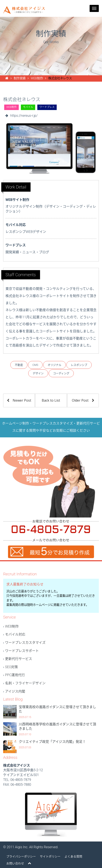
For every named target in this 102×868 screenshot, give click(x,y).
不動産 (19, 365)
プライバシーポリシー (21, 856)
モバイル (28, 107)
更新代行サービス (19, 659)
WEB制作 (11, 107)
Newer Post (19, 400)
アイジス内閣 (15, 691)
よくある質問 (73, 856)
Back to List (51, 400)
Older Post (83, 400)
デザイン (38, 373)
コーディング (61, 373)
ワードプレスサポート (22, 651)
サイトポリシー (50, 856)
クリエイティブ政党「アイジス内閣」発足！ (52, 742)
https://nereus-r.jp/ (24, 116)
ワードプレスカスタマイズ (25, 643)
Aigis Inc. (22, 847)
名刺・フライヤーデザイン (25, 683)
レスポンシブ (79, 365)
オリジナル (54, 365)
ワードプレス (47, 107)
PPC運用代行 (15, 675)
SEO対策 (11, 667)
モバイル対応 (15, 634)
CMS (35, 365)
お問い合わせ (15, 863)
